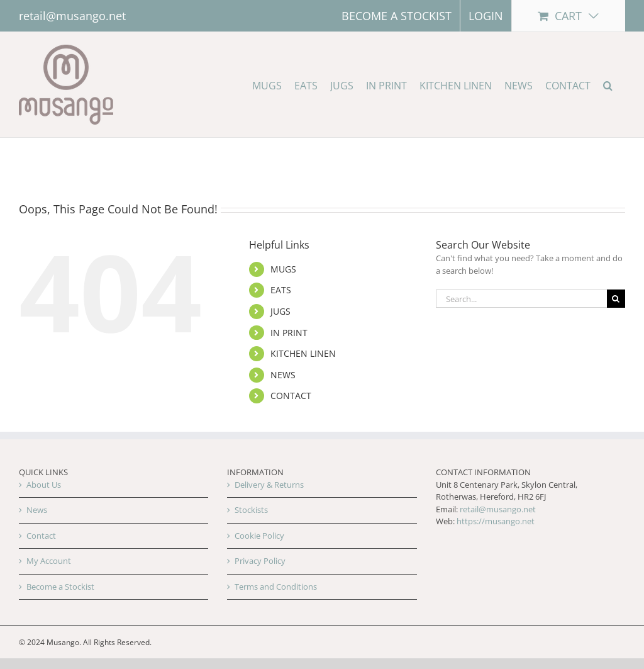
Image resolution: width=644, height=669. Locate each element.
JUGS (280, 311)
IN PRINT (289, 333)
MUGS (283, 269)
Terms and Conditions (276, 587)
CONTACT (291, 396)
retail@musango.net (72, 16)
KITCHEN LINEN (303, 353)
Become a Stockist (60, 587)
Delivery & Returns (269, 485)
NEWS (283, 375)
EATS (281, 290)
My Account (49, 561)
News (37, 510)
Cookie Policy (259, 536)
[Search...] (521, 299)
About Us (44, 485)
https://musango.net (496, 521)
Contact (41, 536)
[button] (608, 85)
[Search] (616, 299)
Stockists (251, 510)
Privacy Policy (260, 561)
